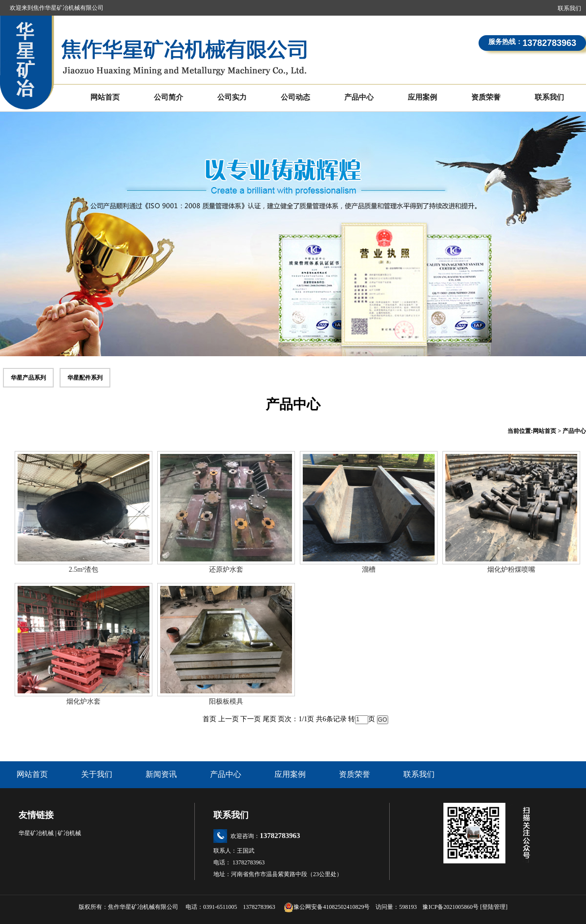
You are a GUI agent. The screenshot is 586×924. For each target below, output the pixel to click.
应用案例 (422, 97)
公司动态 (295, 97)
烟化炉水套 (84, 701)
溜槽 (369, 569)
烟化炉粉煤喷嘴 (511, 569)
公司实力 (232, 97)
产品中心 (359, 97)
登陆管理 (494, 907)
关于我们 (97, 774)
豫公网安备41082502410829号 (327, 907)
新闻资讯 (161, 774)
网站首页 (105, 97)
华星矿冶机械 (36, 833)
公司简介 (168, 97)
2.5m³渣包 (84, 569)
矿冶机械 (69, 833)
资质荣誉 (486, 97)
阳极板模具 (226, 701)
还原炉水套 (226, 569)
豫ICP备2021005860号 (450, 907)
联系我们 (569, 8)
